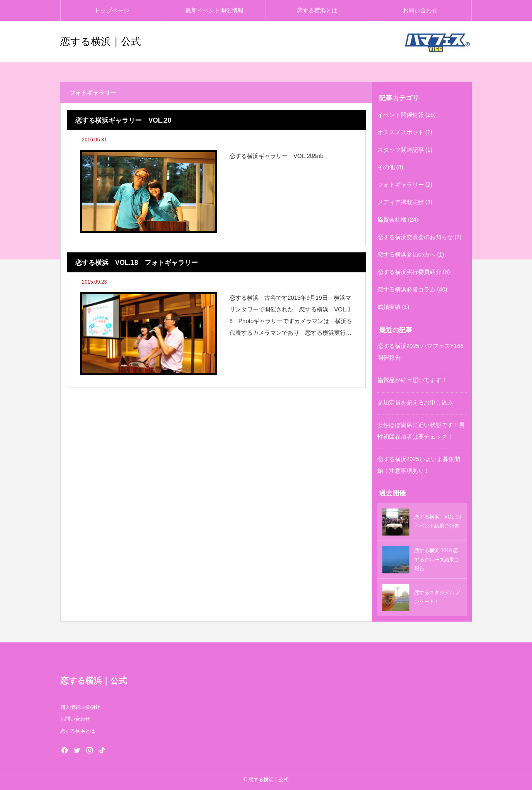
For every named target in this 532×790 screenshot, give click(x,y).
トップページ (112, 10)
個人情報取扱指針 (80, 707)
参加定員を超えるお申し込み (415, 402)
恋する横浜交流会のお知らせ (415, 237)
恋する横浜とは (317, 10)
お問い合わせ (420, 10)
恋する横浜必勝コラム (406, 289)
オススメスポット (401, 132)
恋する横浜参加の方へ (406, 254)
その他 (386, 167)
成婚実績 (389, 307)
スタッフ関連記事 (401, 150)
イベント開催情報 (401, 115)
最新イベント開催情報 (214, 10)
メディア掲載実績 (401, 202)
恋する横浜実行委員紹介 (409, 272)
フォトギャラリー (401, 185)
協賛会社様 (392, 220)
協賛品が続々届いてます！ (412, 380)
